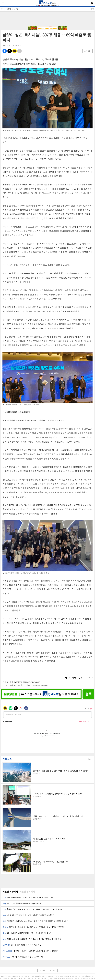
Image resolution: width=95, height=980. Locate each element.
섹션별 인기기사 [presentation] (27, 892)
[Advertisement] (47, 19)
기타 (19, 51)
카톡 (15, 51)
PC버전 (53, 970)
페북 (5, 51)
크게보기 (87, 51)
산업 (16, 9)
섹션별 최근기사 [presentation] (10, 892)
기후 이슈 (7, 759)
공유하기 (92, 9)
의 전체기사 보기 (78, 678)
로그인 (42, 970)
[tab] (10, 892)
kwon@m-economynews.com (27, 682)
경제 (9, 9)
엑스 (10, 51)
